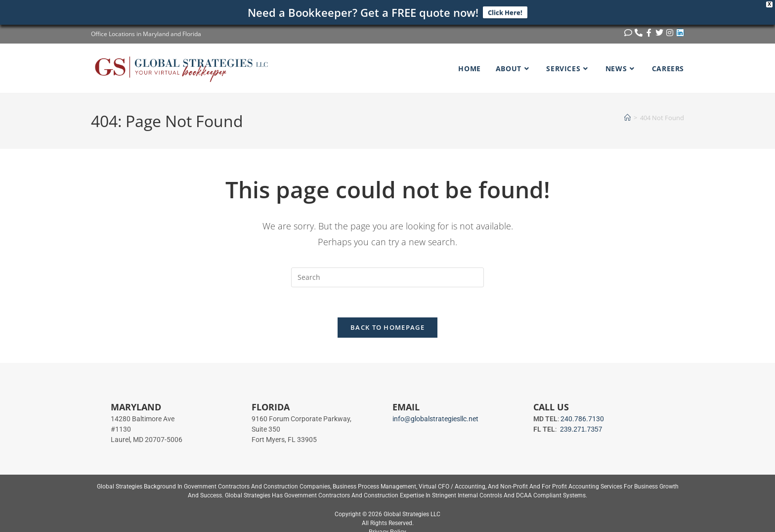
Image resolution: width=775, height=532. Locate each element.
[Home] (627, 118)
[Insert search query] (387, 277)
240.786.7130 (582, 419)
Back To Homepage (387, 327)
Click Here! (505, 12)
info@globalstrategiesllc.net (435, 419)
